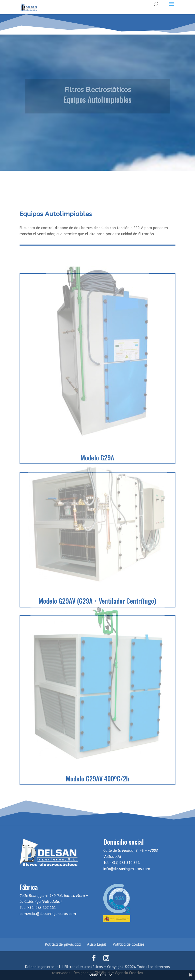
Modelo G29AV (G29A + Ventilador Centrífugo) (97, 601)
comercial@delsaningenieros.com (48, 914)
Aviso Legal (97, 945)
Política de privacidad (63, 945)
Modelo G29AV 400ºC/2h (97, 778)
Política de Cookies (129, 945)
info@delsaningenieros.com (127, 869)
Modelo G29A (97, 457)
